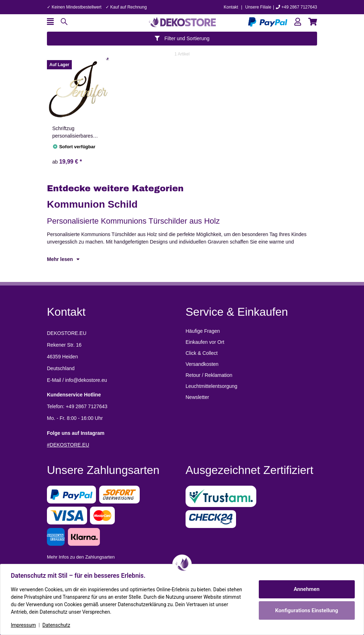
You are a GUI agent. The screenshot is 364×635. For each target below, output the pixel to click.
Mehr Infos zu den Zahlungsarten (81, 557)
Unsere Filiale (258, 7)
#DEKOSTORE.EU (68, 445)
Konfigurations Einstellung (306, 610)
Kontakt (231, 7)
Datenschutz (57, 625)
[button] (298, 22)
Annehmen (306, 589)
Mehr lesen (63, 259)
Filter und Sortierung (182, 38)
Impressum (24, 625)
